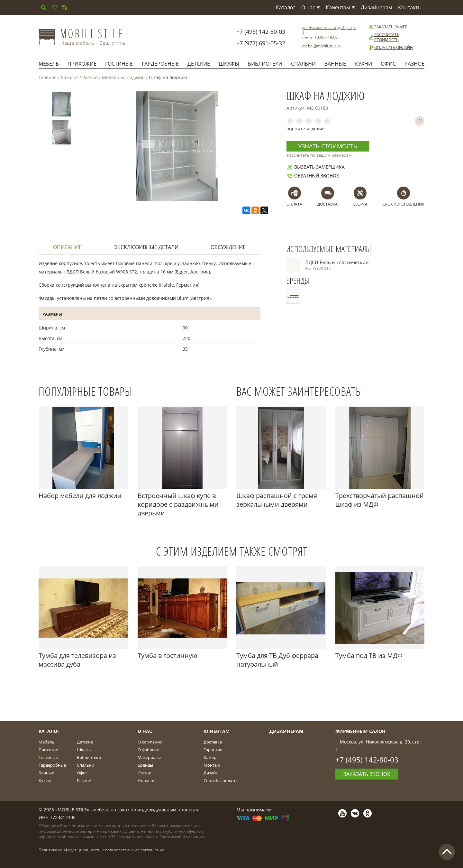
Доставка (213, 742)
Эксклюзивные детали (146, 247)
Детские (199, 64)
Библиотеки (265, 64)
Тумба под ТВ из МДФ (369, 656)
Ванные (335, 64)
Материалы (149, 757)
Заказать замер (388, 27)
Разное (414, 64)
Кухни (363, 64)
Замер (210, 757)
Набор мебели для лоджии (80, 496)
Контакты (410, 7)
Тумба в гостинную (168, 656)
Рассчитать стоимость (384, 37)
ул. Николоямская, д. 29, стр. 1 (329, 30)
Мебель (49, 64)
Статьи (145, 773)
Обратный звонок (313, 175)
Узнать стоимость (328, 146)
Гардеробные (160, 64)
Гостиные (119, 64)
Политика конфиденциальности (70, 850)
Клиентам (340, 7)
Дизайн (211, 773)
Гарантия (213, 750)
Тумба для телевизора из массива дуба (77, 660)
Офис (388, 64)
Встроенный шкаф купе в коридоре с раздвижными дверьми (178, 504)
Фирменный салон (360, 731)
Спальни (303, 64)
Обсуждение (228, 247)
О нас (311, 7)
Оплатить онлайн (390, 48)
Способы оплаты (220, 780)
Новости (146, 780)
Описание (67, 247)
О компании (150, 742)
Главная (48, 77)
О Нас (145, 731)
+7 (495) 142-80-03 (261, 32)
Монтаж (212, 765)
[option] (62, 105)
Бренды (145, 765)
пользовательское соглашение (135, 850)
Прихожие (82, 64)
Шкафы (229, 64)
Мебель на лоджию (123, 77)
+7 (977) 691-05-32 (261, 43)
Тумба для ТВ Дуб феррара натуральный (277, 660)
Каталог (286, 7)
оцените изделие (306, 129)
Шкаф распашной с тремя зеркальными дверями (277, 500)
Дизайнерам (377, 7)
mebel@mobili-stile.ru (322, 46)
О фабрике (148, 750)
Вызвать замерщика (316, 167)
